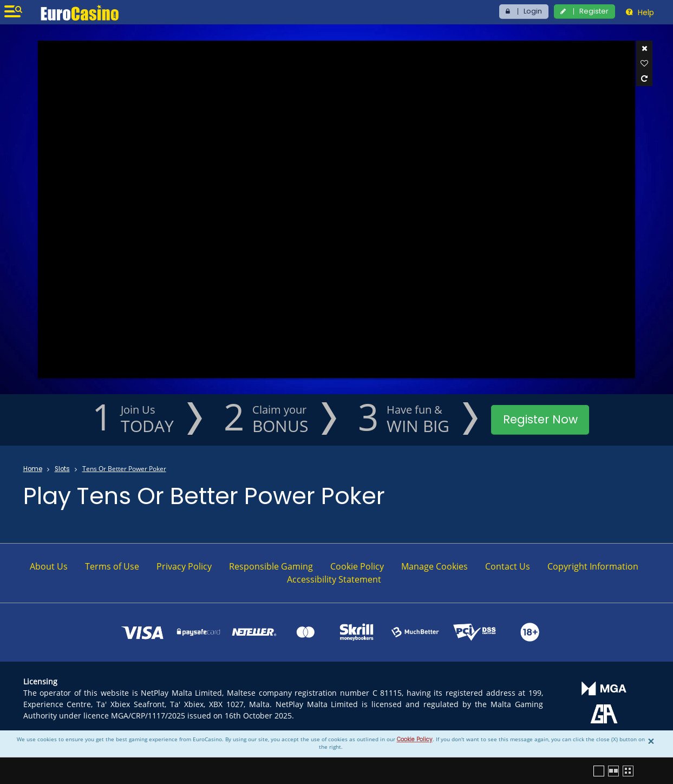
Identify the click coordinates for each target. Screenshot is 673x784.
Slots (62, 469)
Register (594, 11)
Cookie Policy (415, 739)
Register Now (540, 419)
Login (533, 11)
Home (33, 469)
